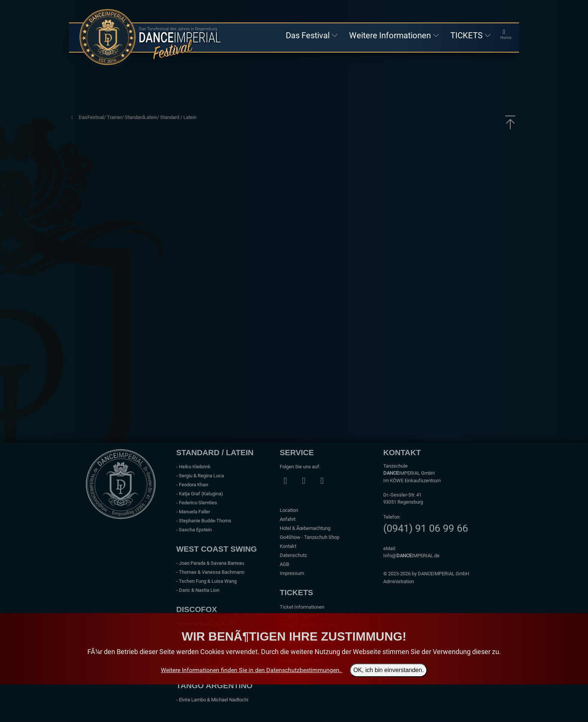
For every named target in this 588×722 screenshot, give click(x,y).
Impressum (292, 573)
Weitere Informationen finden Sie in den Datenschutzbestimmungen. (251, 670)
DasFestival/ (93, 117)
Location (289, 510)
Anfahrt (288, 519)
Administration (399, 581)
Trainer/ (116, 117)
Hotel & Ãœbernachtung (305, 528)
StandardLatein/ (142, 117)
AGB (284, 564)
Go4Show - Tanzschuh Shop (310, 537)
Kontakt (288, 546)
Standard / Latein (178, 117)
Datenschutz (293, 555)
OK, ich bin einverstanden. (388, 670)
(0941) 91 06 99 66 (426, 528)
